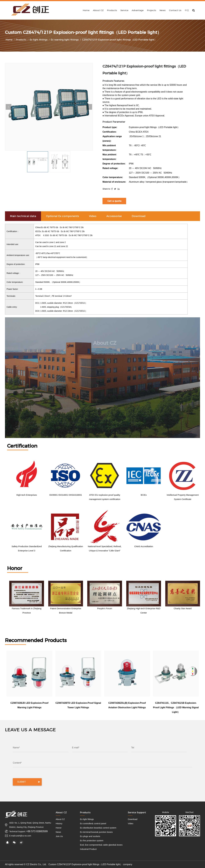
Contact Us (175, 10)
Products (112, 10)
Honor (59, 828)
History (59, 823)
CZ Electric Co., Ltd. (37, 864)
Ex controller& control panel (93, 823)
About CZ (98, 10)
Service (124, 10)
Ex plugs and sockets (90, 836)
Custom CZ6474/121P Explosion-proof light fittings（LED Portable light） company (90, 864)
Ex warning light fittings (65, 40)
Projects (152, 10)
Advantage (138, 10)
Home (86, 10)
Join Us (59, 836)
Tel (133, 748)
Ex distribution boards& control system (98, 828)
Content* (17, 763)
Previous (9, 107)
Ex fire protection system (92, 841)
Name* (16, 748)
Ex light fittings (39, 40)
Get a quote (114, 201)
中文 (187, 10)
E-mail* (76, 748)
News (163, 10)
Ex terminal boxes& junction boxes (96, 832)
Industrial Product (88, 849)
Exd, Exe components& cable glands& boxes (101, 845)
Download (133, 819)
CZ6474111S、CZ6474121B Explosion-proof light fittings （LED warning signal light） (176, 707)
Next (89, 107)
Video (131, 823)
